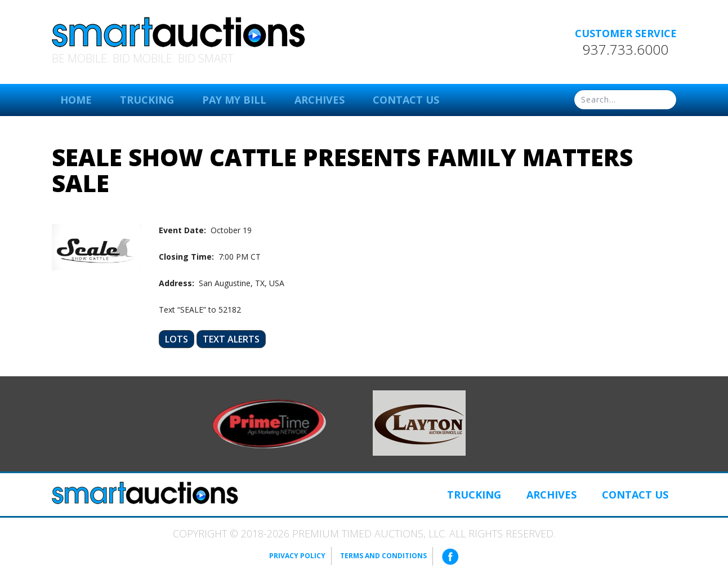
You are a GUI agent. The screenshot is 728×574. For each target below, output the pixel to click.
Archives (320, 100)
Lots (177, 339)
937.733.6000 (626, 50)
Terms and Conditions (383, 556)
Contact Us (406, 100)
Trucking (147, 100)
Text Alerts (231, 339)
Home (76, 100)
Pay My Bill (234, 100)
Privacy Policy (297, 556)
